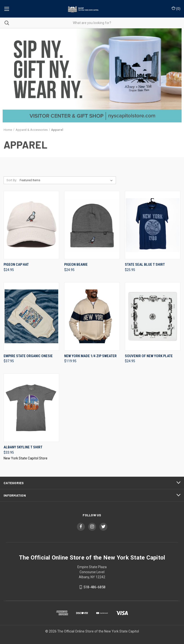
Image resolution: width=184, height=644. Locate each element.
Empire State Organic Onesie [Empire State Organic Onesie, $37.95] (28, 356)
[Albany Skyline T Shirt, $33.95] (31, 408)
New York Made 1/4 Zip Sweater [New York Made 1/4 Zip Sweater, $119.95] (90, 356)
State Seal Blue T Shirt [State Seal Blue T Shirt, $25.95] (145, 265)
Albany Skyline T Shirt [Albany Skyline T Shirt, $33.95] (23, 447)
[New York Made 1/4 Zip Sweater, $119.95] (92, 316)
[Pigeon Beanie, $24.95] (92, 225)
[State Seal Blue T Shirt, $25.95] (153, 225)
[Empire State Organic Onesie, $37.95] (31, 316)
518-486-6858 (94, 587)
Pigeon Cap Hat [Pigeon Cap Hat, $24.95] (16, 265)
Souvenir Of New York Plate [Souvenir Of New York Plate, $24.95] (149, 356)
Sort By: (12, 180)
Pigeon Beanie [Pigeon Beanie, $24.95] (76, 265)
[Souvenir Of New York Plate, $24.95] (153, 316)
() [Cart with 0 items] (176, 8)
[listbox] (67, 180)
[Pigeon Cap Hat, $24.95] (31, 225)
